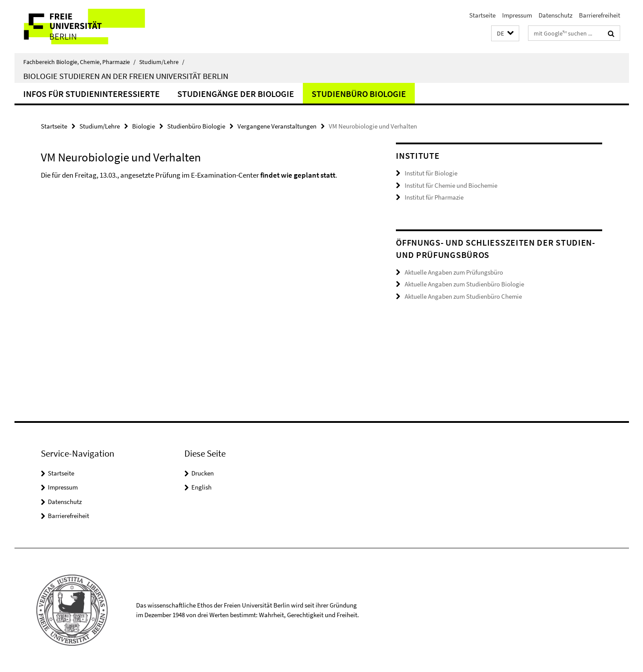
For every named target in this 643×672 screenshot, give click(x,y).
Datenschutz (555, 15)
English (201, 487)
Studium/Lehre (162, 62)
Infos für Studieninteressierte (92, 94)
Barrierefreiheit (600, 15)
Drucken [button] (203, 473)
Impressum (517, 15)
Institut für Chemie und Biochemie (451, 185)
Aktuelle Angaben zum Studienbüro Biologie (464, 284)
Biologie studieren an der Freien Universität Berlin (126, 76)
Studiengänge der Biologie (236, 94)
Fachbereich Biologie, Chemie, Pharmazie (79, 62)
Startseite (482, 15)
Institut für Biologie (431, 173)
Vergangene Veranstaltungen (277, 126)
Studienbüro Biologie (359, 94)
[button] (505, 34)
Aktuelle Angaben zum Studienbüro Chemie (463, 296)
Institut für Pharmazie (434, 197)
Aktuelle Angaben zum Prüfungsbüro (454, 272)
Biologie (144, 126)
